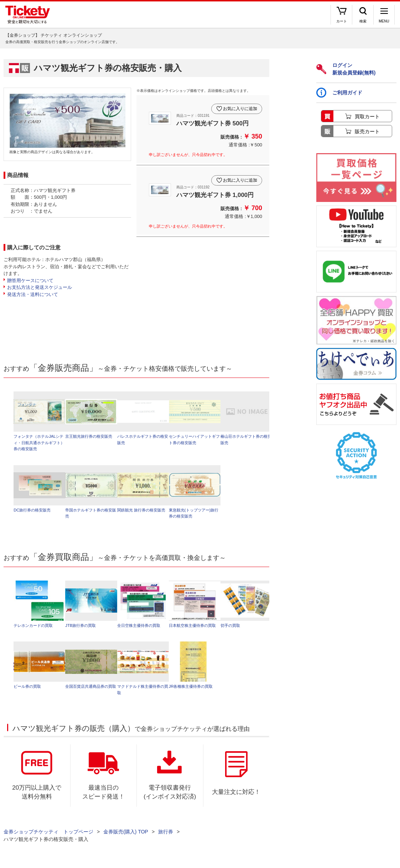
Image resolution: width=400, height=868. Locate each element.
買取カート (367, 116)
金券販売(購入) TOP (126, 836)
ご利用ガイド (339, 93)
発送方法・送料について (33, 294)
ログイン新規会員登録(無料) (346, 69)
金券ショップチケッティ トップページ (48, 836)
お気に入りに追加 (239, 106)
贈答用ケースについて (30, 280)
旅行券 (166, 836)
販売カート (367, 131)
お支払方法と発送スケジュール (40, 287)
